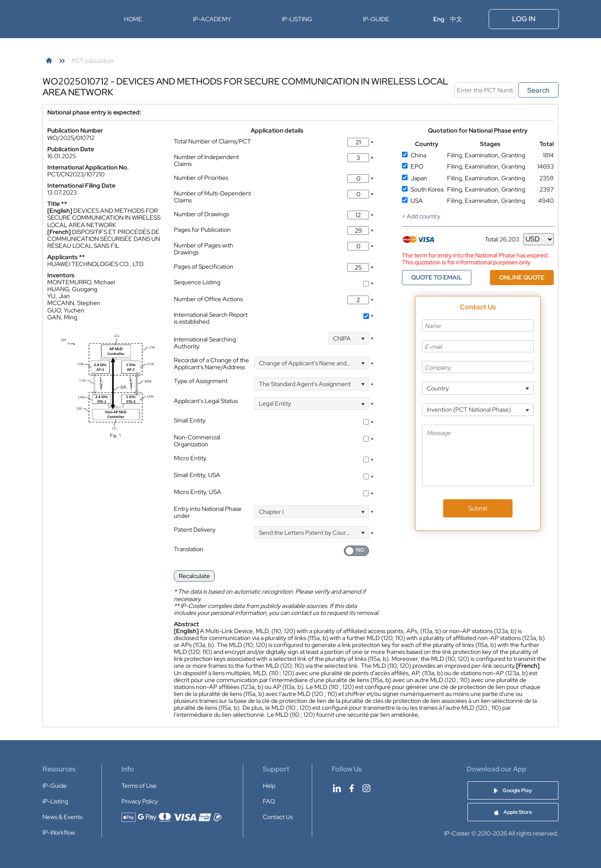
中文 (456, 19)
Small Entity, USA (197, 475)
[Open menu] (476, 19)
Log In (524, 19)
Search (538, 90)
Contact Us (278, 817)
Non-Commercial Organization (197, 441)
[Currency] (539, 239)
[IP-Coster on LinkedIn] (337, 788)
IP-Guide (376, 19)
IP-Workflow (59, 832)
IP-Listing (297, 19)
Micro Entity (190, 458)
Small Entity (190, 420)
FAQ (269, 801)
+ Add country (421, 216)
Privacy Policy (140, 801)
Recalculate (194, 576)
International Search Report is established (211, 318)
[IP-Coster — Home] (70, 19)
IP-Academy (212, 19)
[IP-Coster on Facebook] (352, 788)
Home (133, 19)
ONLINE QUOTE (522, 277)
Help (269, 786)
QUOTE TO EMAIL (437, 277)
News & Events (62, 817)
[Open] (363, 338)
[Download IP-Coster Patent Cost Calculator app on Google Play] (513, 790)
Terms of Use (139, 786)
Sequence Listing (197, 282)
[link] (49, 61)
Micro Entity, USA (198, 492)
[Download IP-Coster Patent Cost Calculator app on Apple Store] (513, 812)
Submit (478, 508)
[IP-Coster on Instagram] (366, 788)
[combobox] (349, 338)
